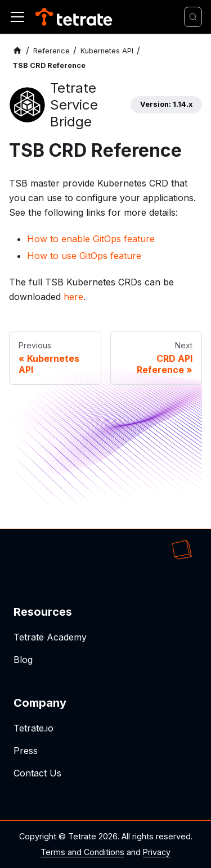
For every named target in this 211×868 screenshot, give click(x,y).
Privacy (157, 852)
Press (26, 751)
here (73, 297)
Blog (23, 660)
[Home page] (17, 51)
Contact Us (37, 773)
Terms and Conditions (82, 852)
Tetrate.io (33, 728)
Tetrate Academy (50, 637)
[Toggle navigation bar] (17, 17)
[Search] (193, 17)
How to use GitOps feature (84, 256)
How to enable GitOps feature (91, 239)
